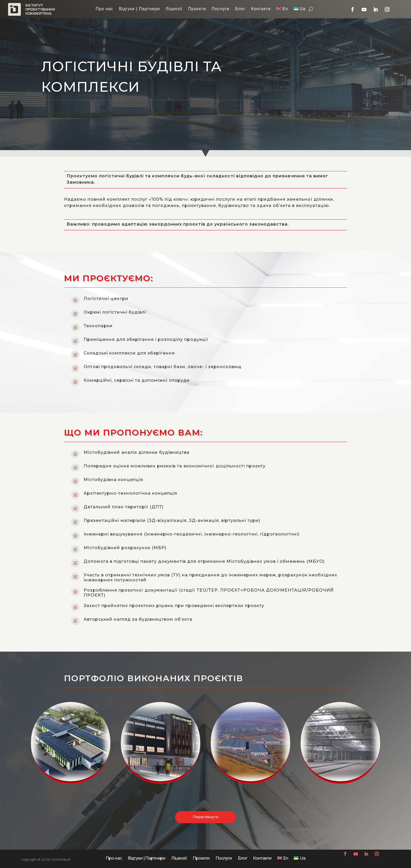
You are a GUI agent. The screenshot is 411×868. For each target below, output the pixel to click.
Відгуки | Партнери (139, 9)
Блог (240, 9)
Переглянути (206, 829)
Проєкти (197, 9)
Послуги (221, 9)
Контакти (261, 9)
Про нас (104, 9)
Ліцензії (174, 9)
